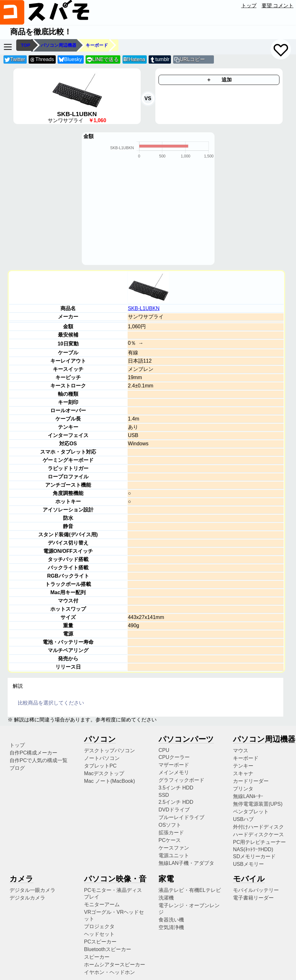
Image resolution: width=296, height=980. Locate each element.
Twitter (15, 60)
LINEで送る (103, 60)
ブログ (17, 768)
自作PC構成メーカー (33, 753)
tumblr (159, 60)
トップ (249, 6)
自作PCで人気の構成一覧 (39, 760)
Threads (42, 60)
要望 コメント (278, 6)
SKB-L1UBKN (144, 308)
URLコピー (192, 59)
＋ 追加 (219, 80)
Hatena (134, 59)
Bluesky (70, 60)
